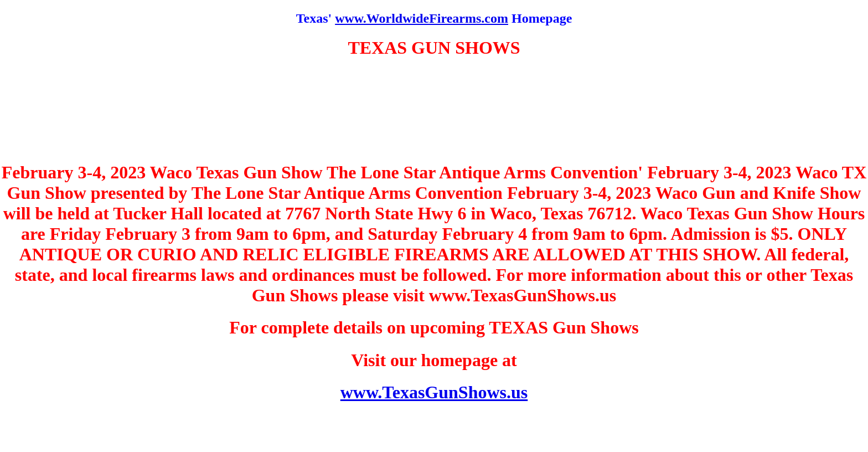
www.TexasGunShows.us (434, 392)
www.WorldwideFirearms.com (422, 18)
